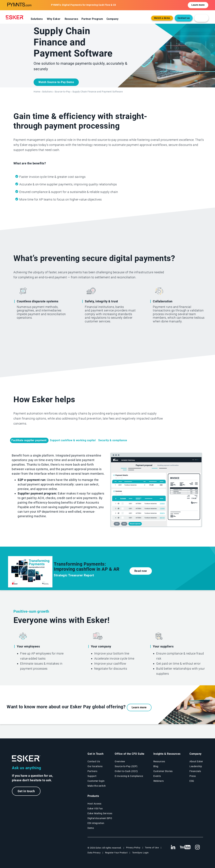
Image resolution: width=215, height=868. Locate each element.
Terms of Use (152, 848)
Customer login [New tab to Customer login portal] (96, 781)
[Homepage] (16, 17)
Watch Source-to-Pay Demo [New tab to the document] (56, 82)
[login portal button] (201, 18)
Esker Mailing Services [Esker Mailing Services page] (100, 813)
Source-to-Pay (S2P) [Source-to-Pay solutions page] (126, 766)
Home (37, 92)
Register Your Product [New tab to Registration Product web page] (116, 853)
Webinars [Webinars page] (159, 781)
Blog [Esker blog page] (156, 766)
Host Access (94, 804)
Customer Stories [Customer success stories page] (163, 771)
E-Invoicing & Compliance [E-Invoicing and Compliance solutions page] (129, 776)
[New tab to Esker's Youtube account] (185, 847)
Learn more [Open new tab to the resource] (198, 5)
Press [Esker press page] (193, 776)
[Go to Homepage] (26, 758)
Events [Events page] (157, 776)
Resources (71, 19)
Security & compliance (113, 440)
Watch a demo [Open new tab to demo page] (162, 18)
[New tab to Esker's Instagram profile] (198, 847)
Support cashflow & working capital (73, 440)
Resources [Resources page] (159, 761)
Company (113, 19)
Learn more (139, 707)
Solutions (37, 19)
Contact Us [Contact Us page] (94, 761)
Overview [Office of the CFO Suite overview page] (120, 761)
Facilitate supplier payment (29, 440)
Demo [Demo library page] (91, 828)
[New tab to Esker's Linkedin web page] (173, 847)
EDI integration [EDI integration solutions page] (96, 823)
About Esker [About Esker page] (196, 761)
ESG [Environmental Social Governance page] (192, 781)
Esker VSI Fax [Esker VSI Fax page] (95, 808)
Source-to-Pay (63, 92)
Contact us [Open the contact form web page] (184, 18)
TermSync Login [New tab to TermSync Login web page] (140, 853)
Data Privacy (94, 853)
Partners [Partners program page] (92, 771)
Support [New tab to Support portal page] (92, 776)
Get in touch (26, 791)
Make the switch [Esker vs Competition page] (97, 786)
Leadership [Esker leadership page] (196, 766)
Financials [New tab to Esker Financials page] (195, 771)
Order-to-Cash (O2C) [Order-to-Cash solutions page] (126, 771)
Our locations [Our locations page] (95, 766)
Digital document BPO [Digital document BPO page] (100, 818)
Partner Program (92, 19)
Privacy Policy (133, 848)
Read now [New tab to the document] (141, 571)
